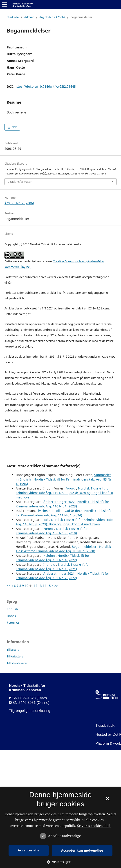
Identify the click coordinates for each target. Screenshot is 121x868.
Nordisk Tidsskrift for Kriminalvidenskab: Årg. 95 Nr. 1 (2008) (63, 549)
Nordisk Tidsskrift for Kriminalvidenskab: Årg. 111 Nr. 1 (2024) (63, 513)
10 (27, 586)
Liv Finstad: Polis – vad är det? (60, 511)
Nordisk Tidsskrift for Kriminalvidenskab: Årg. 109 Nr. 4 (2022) (53, 558)
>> (56, 586)
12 (36, 586)
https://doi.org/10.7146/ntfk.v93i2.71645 (45, 86)
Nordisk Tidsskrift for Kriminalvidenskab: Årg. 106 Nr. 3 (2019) (52, 531)
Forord (71, 488)
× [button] (107, 800)
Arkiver (29, 17)
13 (40, 586)
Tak (46, 520)
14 (45, 586)
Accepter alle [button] (29, 850)
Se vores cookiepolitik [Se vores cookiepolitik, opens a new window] (94, 826)
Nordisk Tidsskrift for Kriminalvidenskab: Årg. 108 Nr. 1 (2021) (53, 567)
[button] (60, 862)
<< (9, 586)
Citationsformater (20, 182)
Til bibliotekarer (17, 663)
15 (49, 586)
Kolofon (50, 556)
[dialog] (60, 828)
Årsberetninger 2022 (59, 502)
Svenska (13, 623)
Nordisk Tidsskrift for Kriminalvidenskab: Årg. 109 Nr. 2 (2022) (62, 576)
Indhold (50, 565)
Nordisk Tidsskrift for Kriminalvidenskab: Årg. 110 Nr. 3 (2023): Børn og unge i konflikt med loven (64, 493)
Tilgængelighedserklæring (30, 711)
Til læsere (13, 650)
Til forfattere (15, 656)
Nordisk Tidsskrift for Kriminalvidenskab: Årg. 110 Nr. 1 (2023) (62, 504)
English (12, 609)
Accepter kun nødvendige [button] (82, 850)
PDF (14, 127)
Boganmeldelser (85, 547)
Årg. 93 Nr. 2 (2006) (52, 17)
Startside (13, 17)
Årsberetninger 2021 (59, 573)
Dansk (11, 616)
